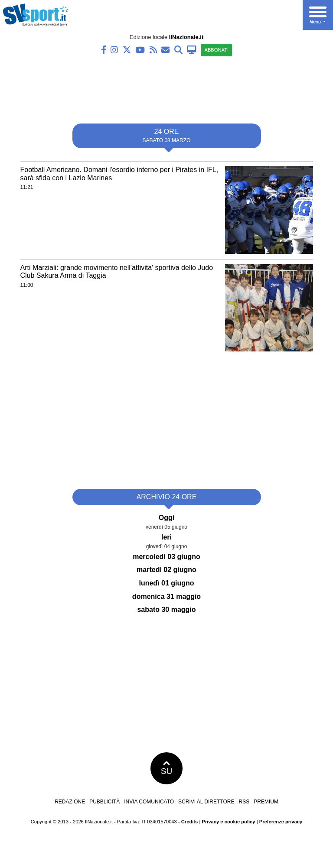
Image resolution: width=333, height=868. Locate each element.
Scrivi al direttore (206, 802)
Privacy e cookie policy (228, 822)
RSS (244, 802)
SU (167, 768)
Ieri (166, 537)
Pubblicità (104, 802)
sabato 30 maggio (166, 610)
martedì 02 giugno (166, 570)
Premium (266, 802)
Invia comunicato (149, 802)
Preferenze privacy (281, 822)
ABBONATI (216, 50)
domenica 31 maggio (166, 597)
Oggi (166, 518)
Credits (190, 822)
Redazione (70, 802)
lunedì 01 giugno (166, 583)
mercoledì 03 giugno (166, 557)
